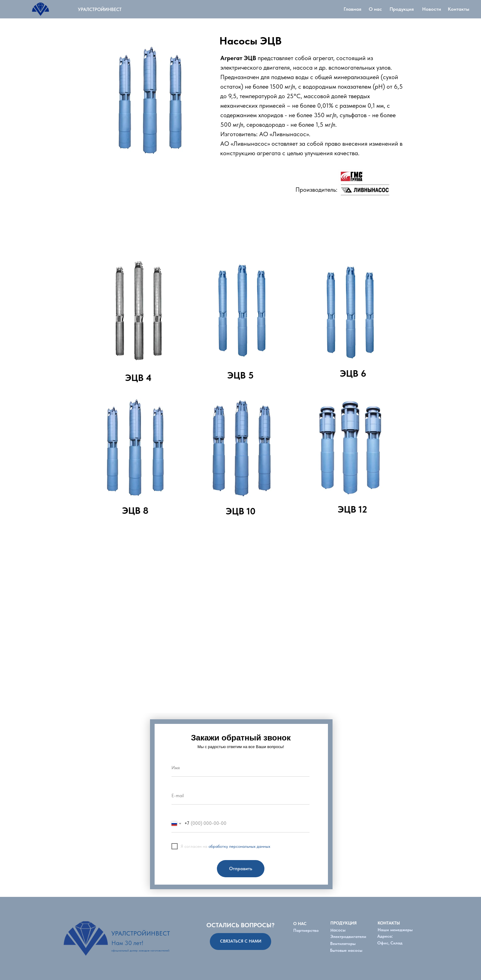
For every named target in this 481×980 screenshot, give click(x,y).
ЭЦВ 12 (352, 509)
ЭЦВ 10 (241, 511)
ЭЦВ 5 (240, 375)
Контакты (459, 9)
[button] (240, 942)
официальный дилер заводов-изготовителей (140, 950)
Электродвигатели (348, 936)
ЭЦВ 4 (138, 378)
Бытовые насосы (346, 950)
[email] (240, 796)
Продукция (402, 9)
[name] (240, 768)
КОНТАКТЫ (389, 923)
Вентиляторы (343, 943)
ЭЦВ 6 (353, 373)
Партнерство (306, 930)
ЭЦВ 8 (135, 510)
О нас (375, 9)
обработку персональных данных (239, 846)
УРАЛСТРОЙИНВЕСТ (100, 10)
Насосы (338, 930)
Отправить (241, 869)
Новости (432, 9)
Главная (352, 9)
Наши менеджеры (395, 930)
